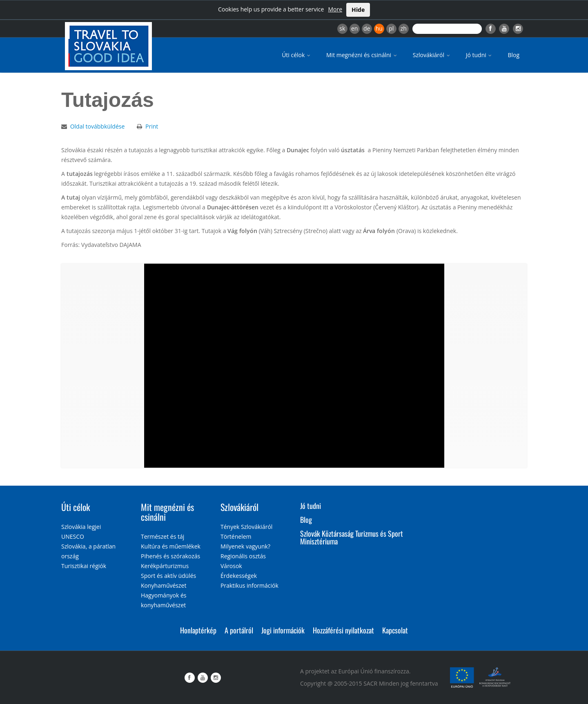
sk (342, 28)
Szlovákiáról (432, 55)
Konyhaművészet (164, 585)
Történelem (236, 536)
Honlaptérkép (198, 630)
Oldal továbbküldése (98, 126)
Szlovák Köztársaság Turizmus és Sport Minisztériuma (352, 537)
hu (379, 28)
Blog (513, 55)
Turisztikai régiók (84, 566)
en (354, 28)
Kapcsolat (395, 630)
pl (391, 28)
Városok (231, 566)
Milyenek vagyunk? (245, 546)
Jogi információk (283, 630)
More (335, 9)
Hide (358, 10)
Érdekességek (239, 576)
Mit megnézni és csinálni (362, 55)
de (367, 28)
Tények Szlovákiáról (246, 527)
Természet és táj (163, 536)
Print (152, 126)
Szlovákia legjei (81, 527)
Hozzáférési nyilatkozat (343, 630)
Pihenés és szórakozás (170, 556)
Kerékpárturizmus (165, 566)
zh (404, 28)
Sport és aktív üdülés (168, 576)
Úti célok (297, 55)
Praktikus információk (249, 585)
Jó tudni (480, 55)
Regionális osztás (243, 556)
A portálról (239, 630)
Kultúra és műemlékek (171, 546)
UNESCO (73, 536)
